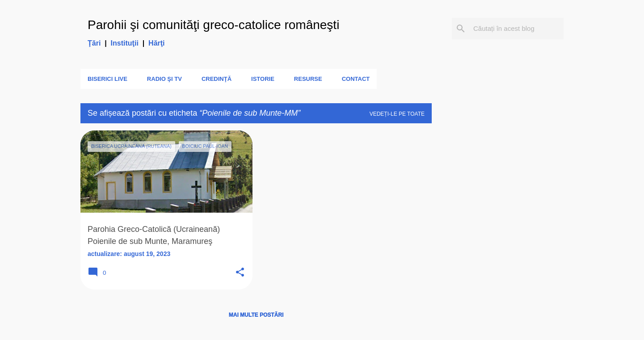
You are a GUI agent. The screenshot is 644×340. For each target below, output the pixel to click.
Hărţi (156, 43)
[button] (240, 273)
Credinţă (217, 79)
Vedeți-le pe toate (397, 114)
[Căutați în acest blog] (517, 29)
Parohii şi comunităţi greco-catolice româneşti (213, 25)
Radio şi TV (164, 79)
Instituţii (125, 43)
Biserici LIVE (107, 79)
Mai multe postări (256, 315)
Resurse (308, 79)
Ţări (94, 43)
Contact (356, 79)
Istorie (263, 79)
